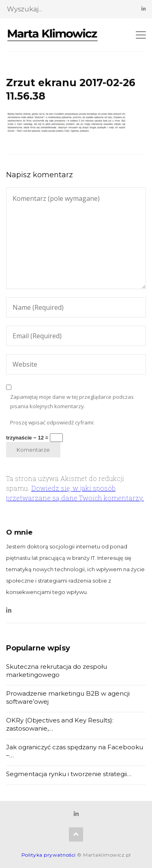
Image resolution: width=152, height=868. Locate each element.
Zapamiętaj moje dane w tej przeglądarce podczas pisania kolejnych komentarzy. (72, 401)
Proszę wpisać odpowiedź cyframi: (52, 422)
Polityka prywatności (49, 855)
